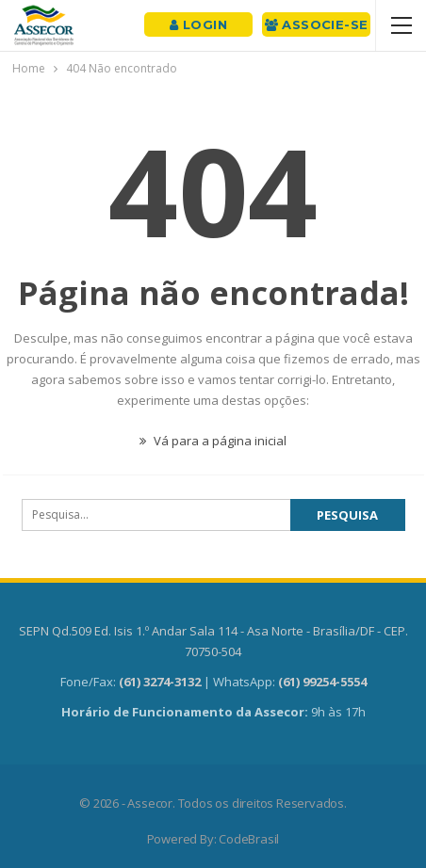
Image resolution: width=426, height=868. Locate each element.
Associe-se (317, 24)
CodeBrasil (249, 839)
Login (198, 24)
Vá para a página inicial (213, 441)
